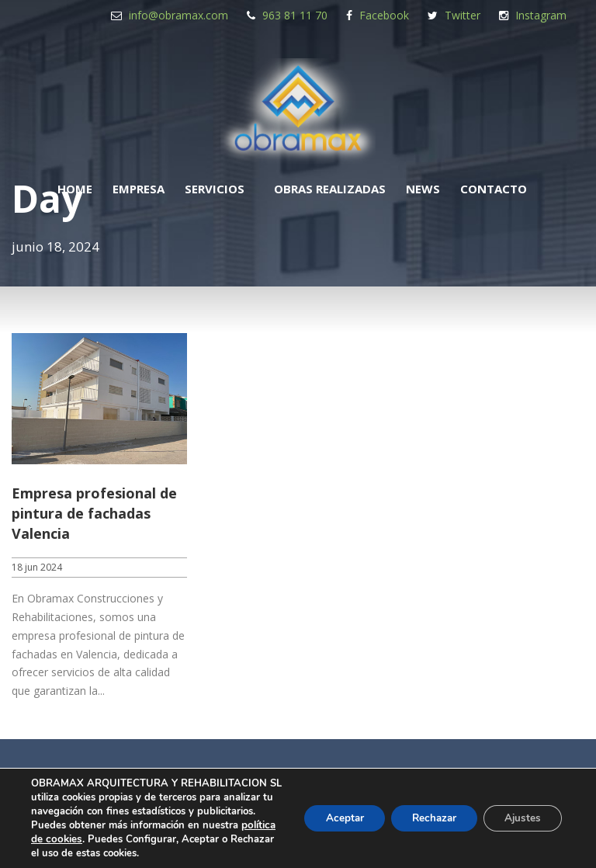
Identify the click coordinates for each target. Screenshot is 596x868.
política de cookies (184, 825)
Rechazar (425, 811)
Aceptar (330, 811)
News (423, 189)
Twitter (463, 15)
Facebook (384, 15)
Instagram (541, 15)
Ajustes (520, 811)
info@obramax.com (178, 15)
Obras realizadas (330, 189)
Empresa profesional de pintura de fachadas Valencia (94, 513)
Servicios (215, 189)
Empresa (139, 189)
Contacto (494, 189)
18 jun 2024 (37, 567)
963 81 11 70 (295, 15)
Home (75, 189)
